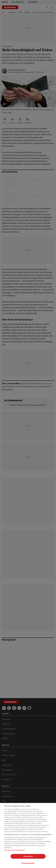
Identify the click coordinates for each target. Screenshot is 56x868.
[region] (28, 835)
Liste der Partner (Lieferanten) (14, 850)
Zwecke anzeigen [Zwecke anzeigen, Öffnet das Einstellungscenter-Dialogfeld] (28, 863)
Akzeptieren (28, 856)
